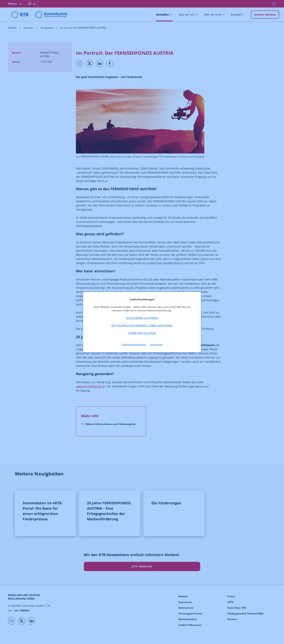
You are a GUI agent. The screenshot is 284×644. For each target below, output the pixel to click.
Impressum (156, 344)
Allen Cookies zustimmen (142, 318)
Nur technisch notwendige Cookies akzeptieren (142, 325)
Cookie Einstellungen (142, 333)
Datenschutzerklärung (134, 344)
